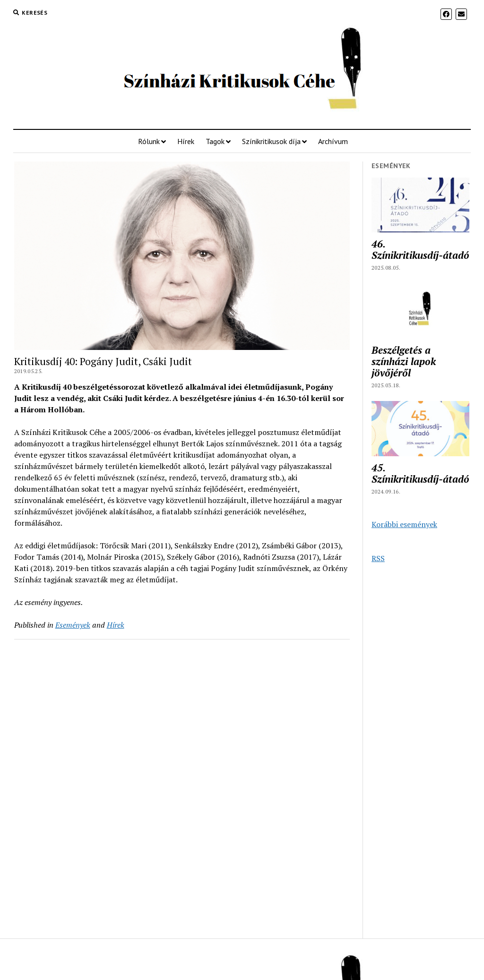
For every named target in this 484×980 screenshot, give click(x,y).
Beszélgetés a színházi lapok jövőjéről (404, 361)
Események (73, 625)
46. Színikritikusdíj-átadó (420, 249)
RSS (378, 558)
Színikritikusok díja (271, 141)
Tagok (215, 141)
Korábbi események (404, 524)
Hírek (186, 141)
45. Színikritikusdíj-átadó (420, 473)
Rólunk (149, 141)
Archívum (333, 141)
